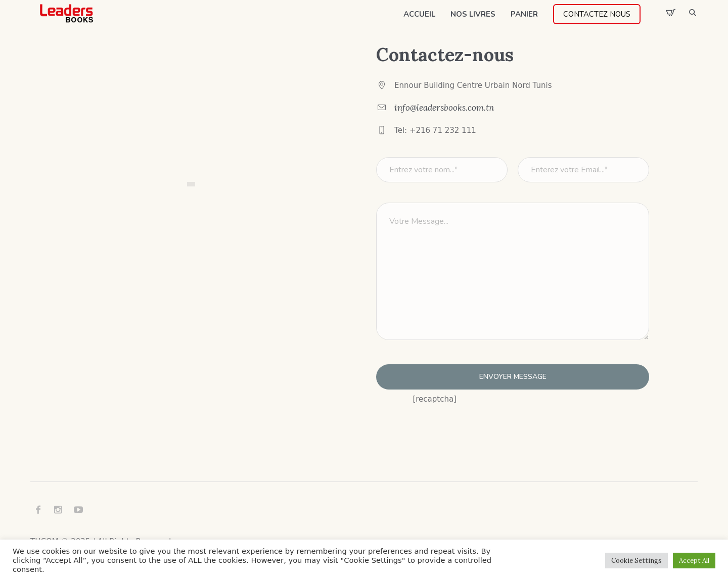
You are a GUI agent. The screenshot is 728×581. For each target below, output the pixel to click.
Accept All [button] (694, 561)
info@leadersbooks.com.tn (444, 108)
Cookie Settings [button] (636, 561)
